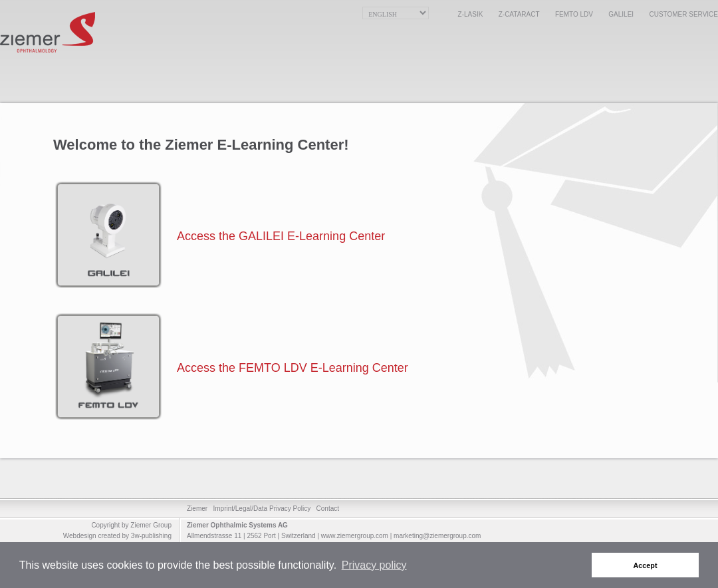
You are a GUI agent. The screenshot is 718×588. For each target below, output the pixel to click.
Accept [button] (646, 565)
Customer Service (683, 14)
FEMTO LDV (574, 14)
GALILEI (621, 14)
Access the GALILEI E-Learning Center (281, 236)
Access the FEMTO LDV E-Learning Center (293, 368)
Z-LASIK (471, 14)
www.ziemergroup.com (355, 536)
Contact (328, 509)
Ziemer (197, 509)
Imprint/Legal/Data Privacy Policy (262, 509)
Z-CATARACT (519, 14)
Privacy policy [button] (374, 565)
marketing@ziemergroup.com (437, 536)
